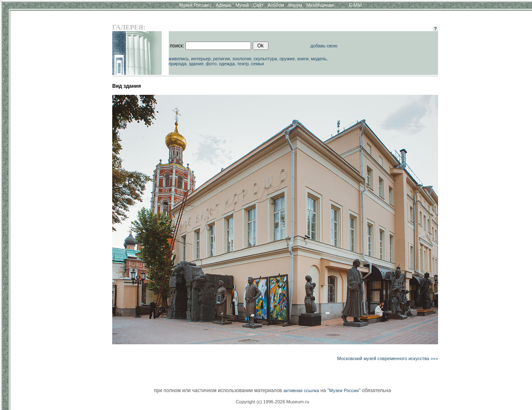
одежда (227, 64)
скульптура (265, 59)
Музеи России (195, 5)
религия (222, 59)
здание (196, 64)
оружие (287, 59)
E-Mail (356, 5)
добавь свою (324, 46)
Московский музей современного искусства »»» (388, 358)
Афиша (224, 5)
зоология (242, 59)
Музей (242, 5)
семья (257, 64)
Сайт (258, 5)
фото (211, 64)
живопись (179, 59)
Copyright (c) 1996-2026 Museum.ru (272, 402)
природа (178, 64)
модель (319, 59)
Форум (295, 5)
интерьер (201, 59)
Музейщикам (320, 5)
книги (303, 59)
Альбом (276, 5)
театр (243, 64)
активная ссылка (301, 390)
